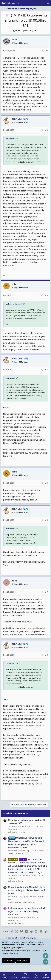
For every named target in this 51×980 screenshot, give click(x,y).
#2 (46, 130)
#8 (46, 655)
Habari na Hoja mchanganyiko (22, 902)
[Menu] (4, 976)
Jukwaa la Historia (16, 832)
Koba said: (11, 378)
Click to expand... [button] (26, 162)
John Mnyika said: (14, 304)
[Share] (43, 51)
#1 (47, 51)
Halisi (18, 31)
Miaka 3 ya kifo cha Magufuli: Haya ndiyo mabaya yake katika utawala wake (27, 890)
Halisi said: (11, 139)
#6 (46, 520)
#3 (46, 295)
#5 (46, 483)
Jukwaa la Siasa (15, 853)
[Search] (48, 3)
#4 (46, 370)
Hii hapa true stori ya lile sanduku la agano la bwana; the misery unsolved (27, 911)
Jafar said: (11, 663)
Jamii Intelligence (16, 923)
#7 (46, 592)
